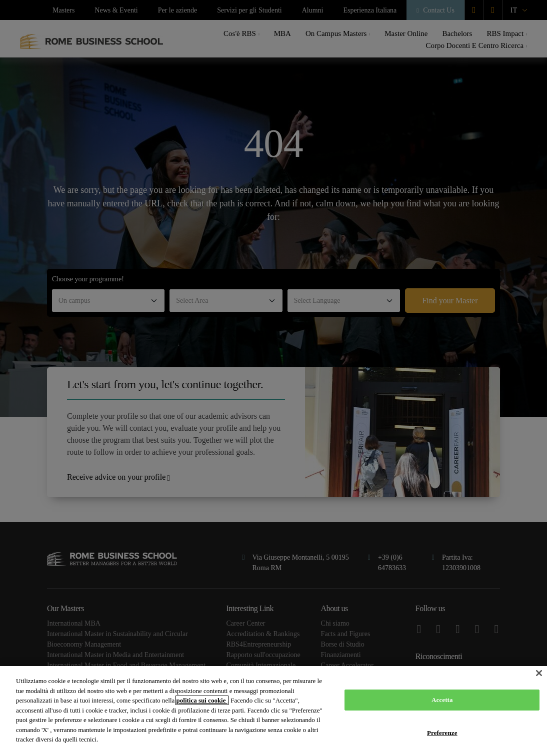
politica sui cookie (202, 700)
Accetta (442, 700)
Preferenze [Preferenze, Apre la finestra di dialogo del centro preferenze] (442, 733)
